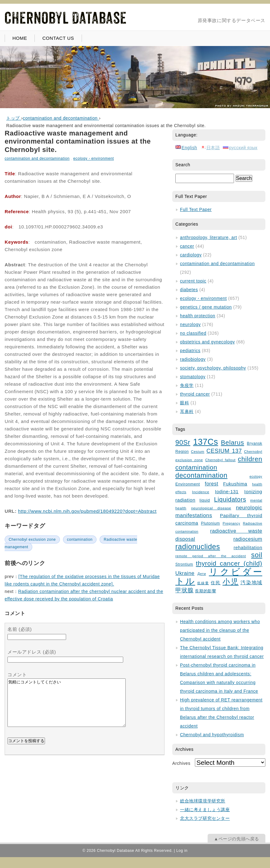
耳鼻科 (187, 411)
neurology (190, 324)
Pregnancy (231, 523)
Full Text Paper (196, 209)
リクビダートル (219, 576)
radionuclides (198, 547)
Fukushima (235, 484)
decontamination (201, 475)
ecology (256, 476)
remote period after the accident (211, 556)
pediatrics (190, 351)
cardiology (191, 255)
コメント (17, 675)
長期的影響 (205, 591)
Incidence (201, 492)
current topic (193, 281)
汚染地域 (251, 583)
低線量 (203, 583)
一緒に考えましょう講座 (205, 810)
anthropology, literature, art (209, 237)
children (250, 459)
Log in (182, 851)
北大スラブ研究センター (205, 818)
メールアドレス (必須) (32, 652)
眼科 (184, 403)
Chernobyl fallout (220, 460)
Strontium (184, 564)
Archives (181, 763)
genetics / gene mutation (206, 307)
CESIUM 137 (224, 451)
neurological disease (211, 508)
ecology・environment (94, 158)
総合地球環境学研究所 (203, 801)
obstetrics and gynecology (207, 342)
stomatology (193, 377)
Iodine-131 (227, 492)
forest (211, 484)
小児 (231, 582)
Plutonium (211, 523)
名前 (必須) (20, 629)
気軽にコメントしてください (67, 707)
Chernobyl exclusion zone (32, 540)
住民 (216, 583)
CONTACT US (58, 38)
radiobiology (193, 359)
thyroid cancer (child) (229, 563)
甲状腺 (184, 590)
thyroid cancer (195, 394)
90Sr (183, 442)
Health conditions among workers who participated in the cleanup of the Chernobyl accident (220, 630)
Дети (202, 574)
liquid (205, 500)
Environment (188, 484)
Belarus (233, 442)
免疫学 (187, 385)
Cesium (198, 451)
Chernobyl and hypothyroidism (212, 735)
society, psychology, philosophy (213, 368)
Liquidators (230, 499)
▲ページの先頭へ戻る (236, 839)
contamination (80, 540)
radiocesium (248, 539)
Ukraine (185, 573)
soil (257, 555)
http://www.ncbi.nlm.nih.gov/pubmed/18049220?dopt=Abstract (87, 511)
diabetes (189, 290)
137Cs (206, 442)
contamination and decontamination (37, 158)
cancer (187, 246)
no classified (193, 333)
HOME (20, 38)
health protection (198, 316)
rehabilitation (248, 548)
